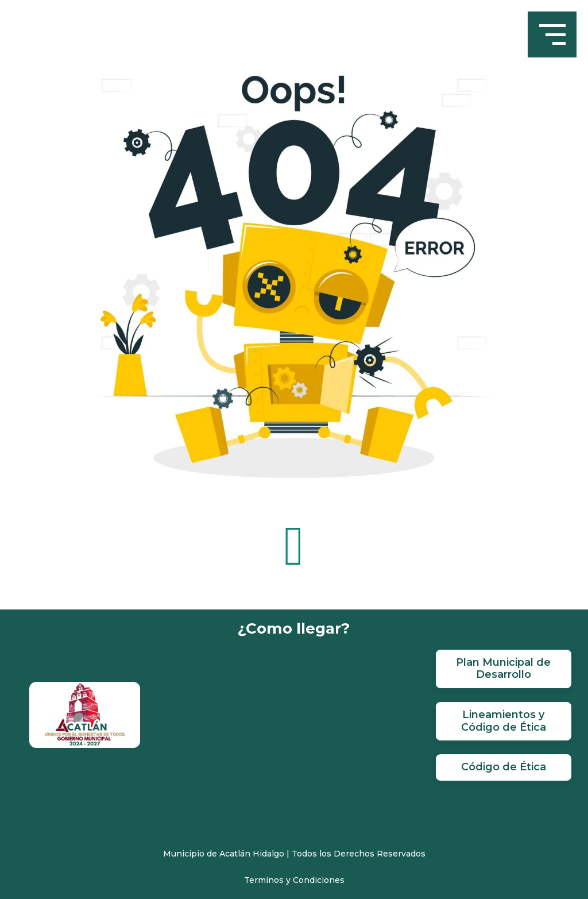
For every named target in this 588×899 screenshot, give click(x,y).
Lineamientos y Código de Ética (504, 721)
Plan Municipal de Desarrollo (503, 669)
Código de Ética (504, 767)
